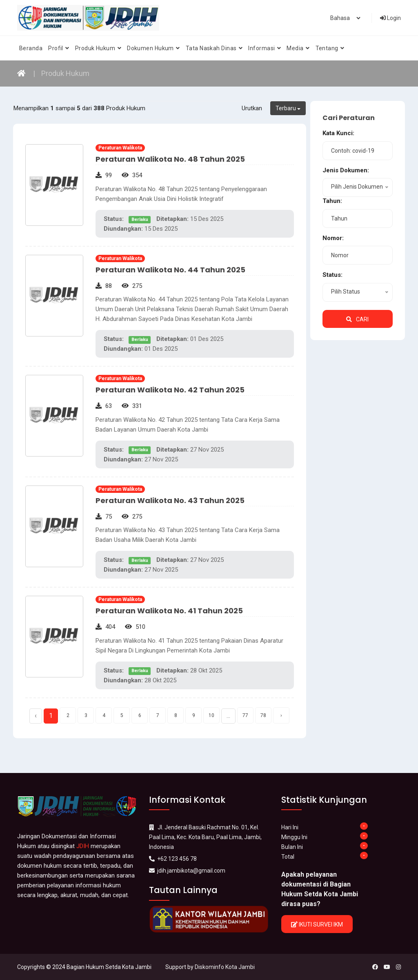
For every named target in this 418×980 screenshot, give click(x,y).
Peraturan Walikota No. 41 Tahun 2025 (169, 611)
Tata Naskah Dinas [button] (214, 48)
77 (245, 715)
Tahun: (332, 201)
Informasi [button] (265, 48)
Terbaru (288, 108)
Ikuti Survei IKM (317, 924)
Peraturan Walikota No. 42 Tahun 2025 (170, 390)
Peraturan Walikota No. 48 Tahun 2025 (170, 159)
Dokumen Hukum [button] (153, 48)
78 (263, 715)
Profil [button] (59, 48)
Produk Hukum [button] (98, 48)
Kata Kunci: (338, 133)
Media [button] (298, 48)
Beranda (31, 48)
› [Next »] (281, 715)
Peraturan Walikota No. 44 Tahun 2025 (170, 270)
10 (211, 715)
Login (390, 18)
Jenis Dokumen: (346, 170)
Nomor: (333, 238)
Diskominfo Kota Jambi (225, 967)
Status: (332, 275)
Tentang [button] (330, 48)
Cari (357, 319)
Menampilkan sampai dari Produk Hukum (79, 108)
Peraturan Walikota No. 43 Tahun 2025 (170, 500)
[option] (209, 919)
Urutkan (252, 108)
